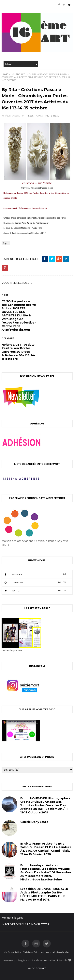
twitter (34, 590)
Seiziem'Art (39, 968)
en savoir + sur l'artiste (37, 183)
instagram (34, 582)
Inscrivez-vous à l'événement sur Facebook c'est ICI (25, 208)
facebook (34, 574)
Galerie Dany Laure (34, 822)
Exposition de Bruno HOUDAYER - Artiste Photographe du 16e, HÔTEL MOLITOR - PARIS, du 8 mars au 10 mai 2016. (45, 894)
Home (5, 74)
